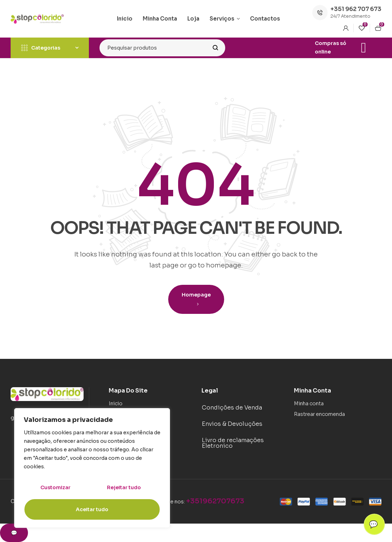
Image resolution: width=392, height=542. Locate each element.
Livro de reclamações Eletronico (233, 443)
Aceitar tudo (92, 509)
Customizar (55, 487)
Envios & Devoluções (232, 424)
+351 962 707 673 (356, 9)
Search (215, 48)
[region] (92, 468)
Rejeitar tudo (124, 487)
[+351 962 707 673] (320, 13)
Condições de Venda (232, 408)
